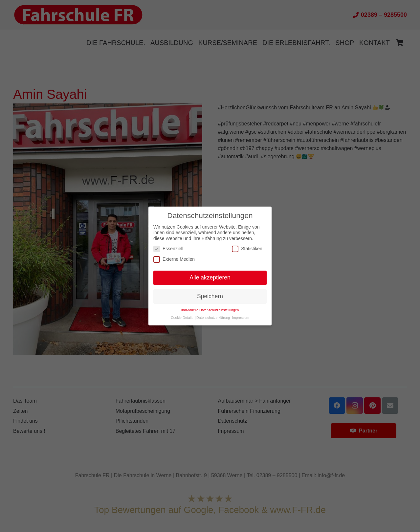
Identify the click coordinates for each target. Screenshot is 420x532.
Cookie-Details (182, 318)
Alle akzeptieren (210, 277)
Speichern (210, 296)
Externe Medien (174, 259)
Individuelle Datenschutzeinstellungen (210, 310)
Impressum (241, 318)
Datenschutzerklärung (213, 318)
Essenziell (168, 249)
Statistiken (247, 249)
